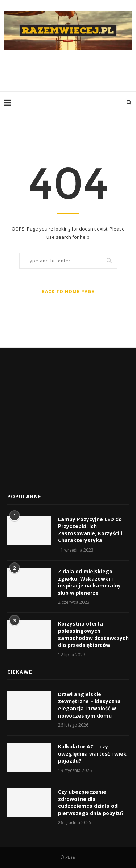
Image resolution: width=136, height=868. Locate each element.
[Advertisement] (70, 70)
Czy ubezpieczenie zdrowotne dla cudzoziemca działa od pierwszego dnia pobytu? (91, 802)
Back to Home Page (68, 292)
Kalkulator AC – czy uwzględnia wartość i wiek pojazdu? (92, 753)
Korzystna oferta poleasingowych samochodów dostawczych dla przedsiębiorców (93, 634)
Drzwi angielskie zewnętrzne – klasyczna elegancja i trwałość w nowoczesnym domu (89, 705)
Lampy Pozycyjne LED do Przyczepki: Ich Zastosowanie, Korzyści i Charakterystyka (90, 530)
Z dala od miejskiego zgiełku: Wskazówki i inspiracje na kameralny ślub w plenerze (89, 582)
